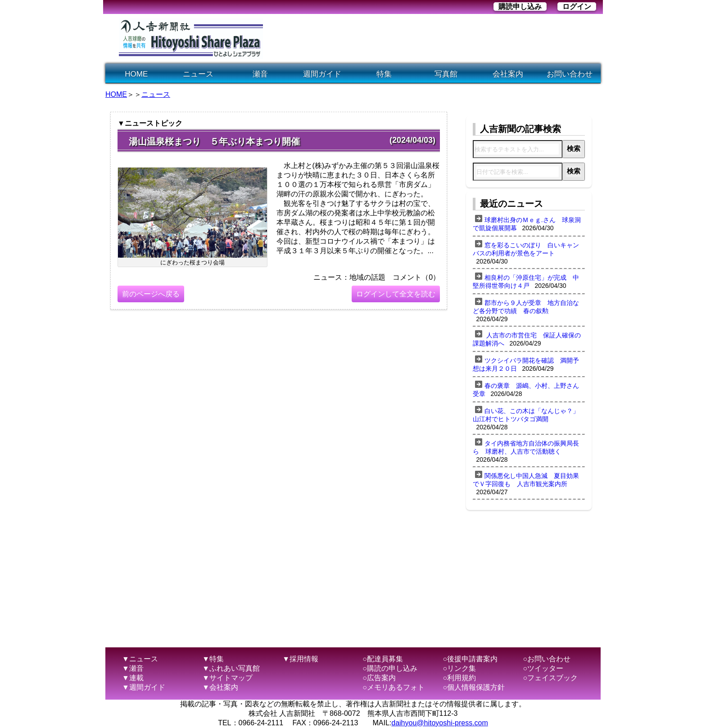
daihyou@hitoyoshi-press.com (440, 723)
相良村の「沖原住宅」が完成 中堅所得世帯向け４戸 (526, 282)
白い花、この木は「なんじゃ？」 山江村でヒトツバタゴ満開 (529, 415)
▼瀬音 (133, 668)
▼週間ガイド (144, 687)
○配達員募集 (383, 659)
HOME (136, 74)
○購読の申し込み (390, 668)
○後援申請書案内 (470, 659)
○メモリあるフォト (394, 687)
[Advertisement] (436, 39)
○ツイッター (543, 668)
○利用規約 (459, 678)
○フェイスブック (551, 678)
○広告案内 (379, 678)
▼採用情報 (300, 659)
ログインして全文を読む (396, 294)
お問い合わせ (570, 74)
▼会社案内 (220, 687)
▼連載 (133, 678)
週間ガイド (322, 74)
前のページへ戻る (151, 294)
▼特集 (213, 659)
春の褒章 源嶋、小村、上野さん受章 (526, 390)
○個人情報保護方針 (474, 687)
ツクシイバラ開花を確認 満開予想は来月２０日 (526, 364)
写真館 (446, 74)
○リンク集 (459, 668)
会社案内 (508, 74)
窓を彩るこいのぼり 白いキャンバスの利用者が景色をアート (526, 249)
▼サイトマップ (227, 678)
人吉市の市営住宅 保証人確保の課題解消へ (527, 339)
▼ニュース (140, 659)
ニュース (198, 74)
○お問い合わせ (547, 659)
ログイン (577, 7)
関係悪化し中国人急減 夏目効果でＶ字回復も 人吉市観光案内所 (526, 480)
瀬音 (260, 74)
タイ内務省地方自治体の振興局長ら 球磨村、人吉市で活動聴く (526, 447)
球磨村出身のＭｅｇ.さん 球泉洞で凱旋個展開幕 (527, 224)
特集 (384, 74)
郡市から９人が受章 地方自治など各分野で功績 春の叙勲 (526, 307)
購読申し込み (520, 7)
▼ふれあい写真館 (231, 668)
